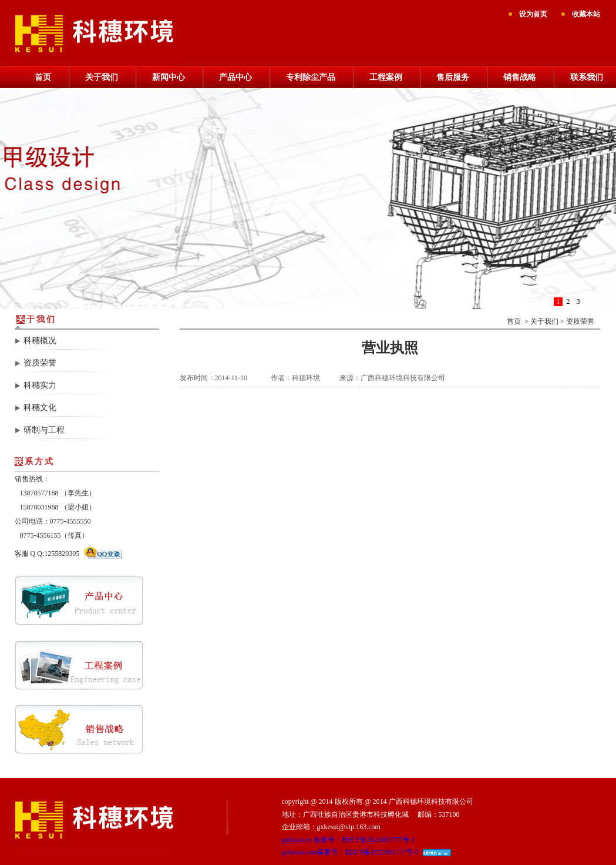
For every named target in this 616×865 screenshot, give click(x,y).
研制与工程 (44, 430)
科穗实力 (40, 385)
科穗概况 (40, 341)
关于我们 (102, 77)
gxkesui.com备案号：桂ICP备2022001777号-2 (351, 852)
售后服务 (453, 77)
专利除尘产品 (311, 77)
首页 (43, 77)
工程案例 (386, 77)
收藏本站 (586, 14)
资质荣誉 (40, 363)
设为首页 (533, 14)
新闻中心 (169, 77)
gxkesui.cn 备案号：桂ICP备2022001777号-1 (349, 840)
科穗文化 (40, 408)
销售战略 (520, 77)
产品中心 (235, 77)
